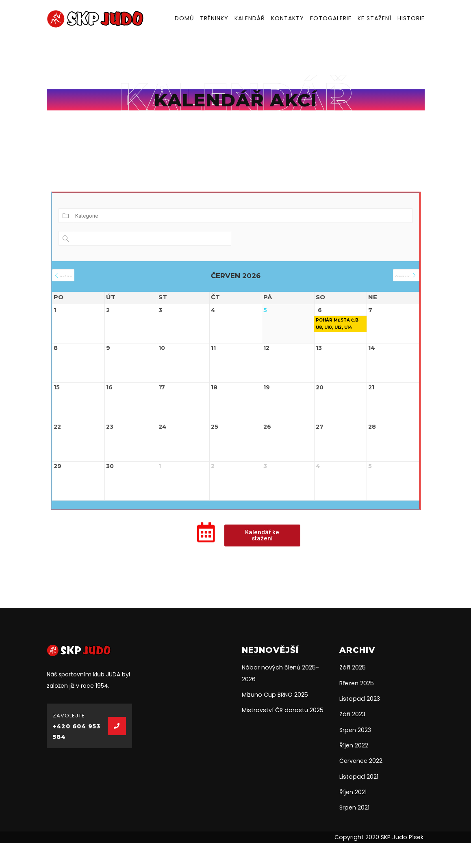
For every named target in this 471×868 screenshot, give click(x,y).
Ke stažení (374, 18)
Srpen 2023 (355, 756)
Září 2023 (352, 741)
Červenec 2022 (361, 787)
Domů (184, 18)
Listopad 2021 (358, 802)
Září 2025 (352, 694)
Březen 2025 (356, 710)
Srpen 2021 (354, 833)
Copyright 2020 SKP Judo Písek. (381, 863)
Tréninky (214, 18)
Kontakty (288, 18)
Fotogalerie (331, 18)
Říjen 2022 (354, 771)
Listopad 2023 (359, 725)
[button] (262, 562)
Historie (411, 18)
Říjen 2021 (353, 818)
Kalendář (250, 18)
